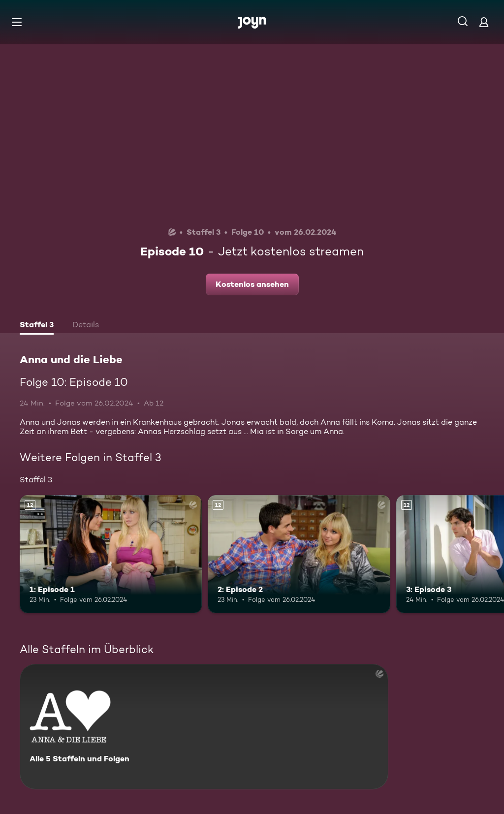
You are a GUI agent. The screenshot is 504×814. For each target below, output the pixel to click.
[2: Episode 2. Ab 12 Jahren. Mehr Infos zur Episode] (299, 554)
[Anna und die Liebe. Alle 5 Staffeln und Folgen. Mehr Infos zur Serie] (204, 727)
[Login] (484, 22)
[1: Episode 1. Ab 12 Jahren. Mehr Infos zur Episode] (111, 554)
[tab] (37, 326)
